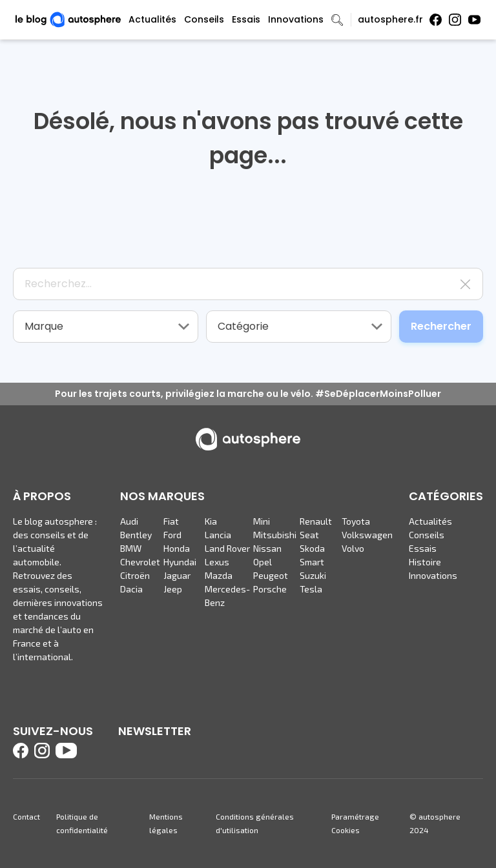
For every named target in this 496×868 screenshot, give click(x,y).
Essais (246, 19)
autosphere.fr (390, 19)
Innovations (296, 19)
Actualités (152, 19)
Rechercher (441, 326)
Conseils (204, 19)
